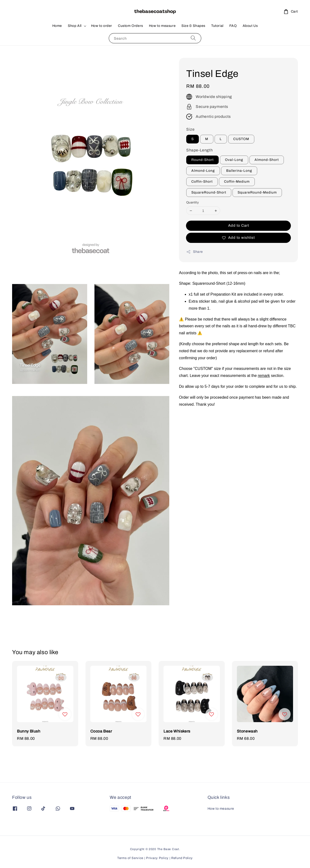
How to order (102, 26)
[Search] (193, 38)
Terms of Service (130, 858)
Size (190, 129)
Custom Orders (131, 26)
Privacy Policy (157, 858)
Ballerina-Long (239, 171)
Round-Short (202, 160)
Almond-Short (267, 160)
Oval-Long (234, 160)
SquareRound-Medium (257, 192)
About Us (250, 26)
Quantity (193, 202)
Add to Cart (239, 225)
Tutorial (217, 26)
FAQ (233, 26)
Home (57, 26)
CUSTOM (241, 139)
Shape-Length (199, 150)
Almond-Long (203, 171)
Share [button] (195, 252)
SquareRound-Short (209, 192)
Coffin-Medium (237, 182)
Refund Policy (182, 858)
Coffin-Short (202, 182)
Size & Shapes (193, 26)
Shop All (75, 26)
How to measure (162, 26)
